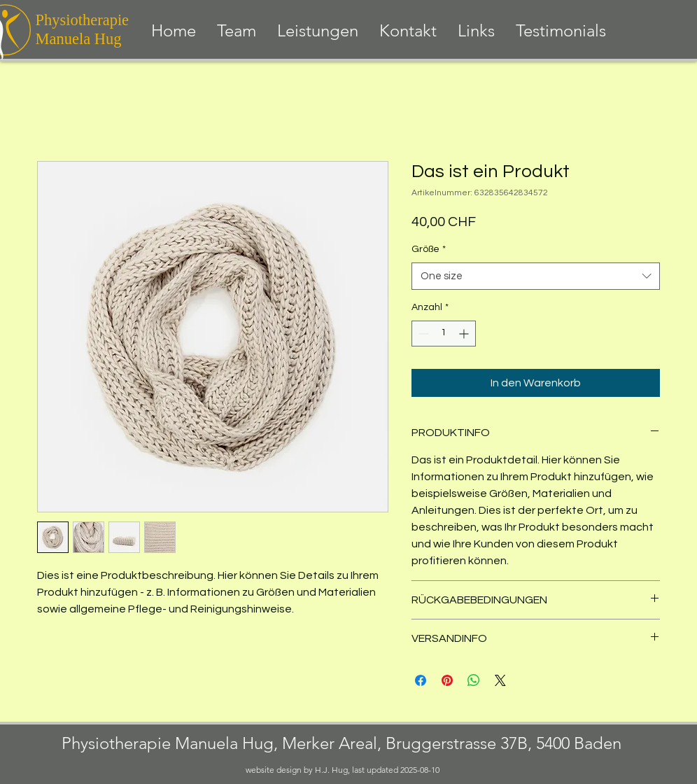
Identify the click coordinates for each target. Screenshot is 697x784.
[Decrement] (422, 334)
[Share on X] (500, 680)
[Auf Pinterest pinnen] (447, 680)
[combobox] (536, 276)
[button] (318, 31)
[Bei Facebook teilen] (421, 680)
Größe (429, 249)
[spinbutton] (444, 334)
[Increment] (465, 334)
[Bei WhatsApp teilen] (474, 680)
